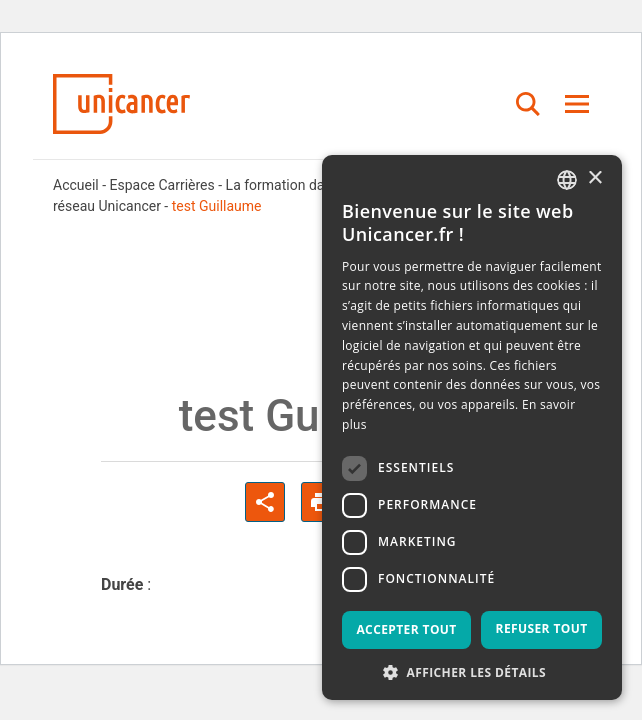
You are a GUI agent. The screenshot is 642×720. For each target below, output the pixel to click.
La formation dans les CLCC (312, 185)
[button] (472, 671)
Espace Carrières (162, 185)
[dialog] (472, 427)
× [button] (594, 178)
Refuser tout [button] (542, 628)
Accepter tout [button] (406, 629)
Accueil (76, 185)
